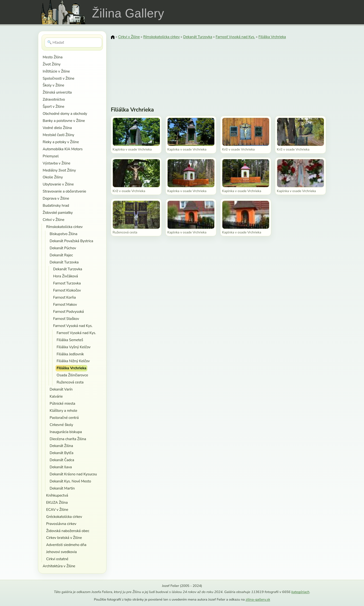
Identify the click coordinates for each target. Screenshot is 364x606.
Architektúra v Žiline (59, 566)
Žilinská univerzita (57, 92)
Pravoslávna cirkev (61, 524)
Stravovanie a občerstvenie (64, 191)
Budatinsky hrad (56, 205)
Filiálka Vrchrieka (72, 368)
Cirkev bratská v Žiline (64, 538)
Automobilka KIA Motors (63, 149)
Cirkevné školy (61, 425)
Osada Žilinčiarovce (72, 375)
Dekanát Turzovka (64, 262)
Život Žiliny (52, 64)
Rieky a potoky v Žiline (61, 142)
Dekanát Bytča (61, 453)
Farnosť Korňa (64, 297)
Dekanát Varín (61, 389)
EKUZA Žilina (57, 502)
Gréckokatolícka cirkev (64, 517)
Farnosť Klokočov (67, 290)
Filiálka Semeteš (70, 340)
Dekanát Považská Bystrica (71, 241)
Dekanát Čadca (62, 460)
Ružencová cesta (70, 382)
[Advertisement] (218, 70)
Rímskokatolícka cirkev (65, 227)
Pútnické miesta (62, 403)
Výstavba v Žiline (57, 163)
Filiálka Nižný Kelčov (73, 361)
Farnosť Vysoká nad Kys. (73, 326)
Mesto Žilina (53, 57)
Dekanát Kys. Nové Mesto (70, 481)
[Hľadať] (73, 43)
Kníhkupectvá (57, 495)
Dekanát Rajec (61, 255)
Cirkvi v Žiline (54, 220)
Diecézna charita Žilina (68, 439)
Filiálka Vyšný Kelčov (74, 347)
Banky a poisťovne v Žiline (64, 121)
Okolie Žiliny (53, 177)
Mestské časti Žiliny (59, 135)
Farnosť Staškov (66, 319)
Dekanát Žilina (61, 446)
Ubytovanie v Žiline (58, 184)
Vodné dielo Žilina (57, 128)
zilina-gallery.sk (258, 599)
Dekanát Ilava (61, 467)
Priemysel (51, 156)
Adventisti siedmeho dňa (66, 545)
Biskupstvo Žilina (63, 234)
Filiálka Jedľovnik (70, 354)
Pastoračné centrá (64, 418)
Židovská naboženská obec (68, 531)
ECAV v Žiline (57, 509)
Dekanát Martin (62, 488)
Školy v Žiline (53, 85)
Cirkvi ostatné (57, 559)
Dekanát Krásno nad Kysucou (73, 474)
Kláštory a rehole (63, 410)
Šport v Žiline (54, 106)
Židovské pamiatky (58, 213)
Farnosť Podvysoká (68, 312)
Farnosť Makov (65, 304)
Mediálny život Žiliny (59, 170)
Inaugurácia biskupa (66, 432)
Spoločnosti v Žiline (59, 78)
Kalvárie (56, 396)
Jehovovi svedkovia (62, 552)
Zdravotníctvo (54, 99)
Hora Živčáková (66, 276)
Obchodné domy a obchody (65, 114)
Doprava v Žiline (56, 198)
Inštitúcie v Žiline (56, 71)
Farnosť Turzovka (67, 283)
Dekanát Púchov (63, 248)
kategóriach (300, 592)
